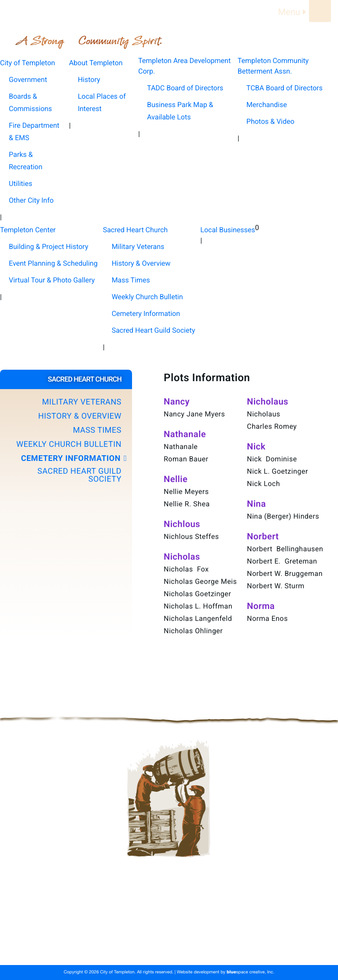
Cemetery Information (146, 314)
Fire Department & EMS (34, 132)
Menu (294, 12)
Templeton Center (69, 947)
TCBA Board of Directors (285, 88)
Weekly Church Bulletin (147, 297)
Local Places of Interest (102, 102)
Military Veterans (138, 247)
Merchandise (267, 105)
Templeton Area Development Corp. (225, 926)
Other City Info (31, 200)
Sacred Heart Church (141, 947)
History (89, 80)
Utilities (20, 184)
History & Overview (141, 263)
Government (28, 80)
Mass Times (131, 280)
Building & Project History (48, 247)
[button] (66, 402)
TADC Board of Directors (185, 88)
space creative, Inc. (250, 973)
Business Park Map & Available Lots (180, 111)
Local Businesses (211, 947)
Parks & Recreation (26, 161)
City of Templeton (69, 926)
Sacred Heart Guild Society (154, 330)
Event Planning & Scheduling (53, 263)
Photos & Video (270, 121)
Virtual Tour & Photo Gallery (52, 280)
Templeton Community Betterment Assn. (103, 936)
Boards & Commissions (30, 102)
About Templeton (134, 926)
